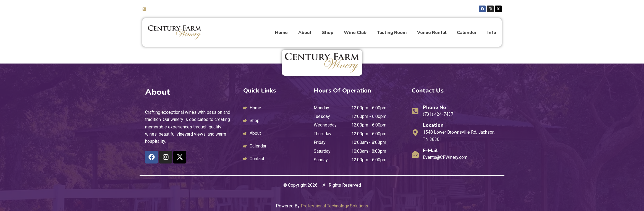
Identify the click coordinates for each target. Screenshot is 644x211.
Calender (467, 33)
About (305, 33)
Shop (328, 33)
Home (281, 33)
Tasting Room (392, 33)
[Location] (415, 133)
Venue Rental (432, 33)
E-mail (431, 151)
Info (492, 33)
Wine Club (355, 33)
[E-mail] (415, 154)
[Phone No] (415, 111)
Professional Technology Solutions (335, 206)
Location (434, 125)
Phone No (435, 107)
